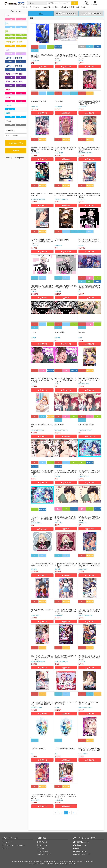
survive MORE (82, 107)
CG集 (8, 97)
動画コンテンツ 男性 (14, 81)
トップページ (7, 842)
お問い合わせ (42, 845)
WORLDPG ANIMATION (85, 153)
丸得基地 (34, 338)
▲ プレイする (42, 67)
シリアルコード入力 (16, 143)
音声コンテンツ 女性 (14, 58)
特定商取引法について (81, 842)
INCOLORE (58, 60)
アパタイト (82, 199)
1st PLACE (82, 245)
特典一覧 (16, 151)
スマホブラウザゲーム (91, 14)
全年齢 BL (21, 35)
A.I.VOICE (58, 708)
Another (34, 384)
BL (7, 23)
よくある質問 (42, 851)
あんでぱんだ (59, 522)
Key (32, 754)
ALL (41, 13)
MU (79, 291)
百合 (8, 50)
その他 (9, 121)
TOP (32, 18)
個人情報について (80, 845)
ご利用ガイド (42, 842)
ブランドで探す (12, 135)
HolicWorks (35, 107)
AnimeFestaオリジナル (38, 430)
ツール (9, 105)
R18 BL (21, 38)
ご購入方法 (42, 848)
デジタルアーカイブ (14, 42)
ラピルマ (34, 476)
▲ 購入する (90, 66)
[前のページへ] (55, 813)
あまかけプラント (84, 476)
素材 (8, 113)
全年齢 (10, 19)
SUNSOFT (81, 60)
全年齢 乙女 (10, 35)
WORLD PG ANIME (84, 384)
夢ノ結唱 (34, 569)
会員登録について (44, 854)
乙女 (8, 15)
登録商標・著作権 (80, 851)
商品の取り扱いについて (82, 854)
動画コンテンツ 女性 (14, 74)
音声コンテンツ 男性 (14, 66)
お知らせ (5, 848)
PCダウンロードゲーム (66, 14)
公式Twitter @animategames (14, 845)
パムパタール (35, 60)
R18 (21, 19)
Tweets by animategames (14, 158)
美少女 (9, 89)
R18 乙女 (10, 38)
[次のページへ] (77, 813)
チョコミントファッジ (62, 430)
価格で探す (11, 130)
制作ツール (10, 109)
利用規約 (77, 848)
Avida (80, 338)
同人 (8, 31)
